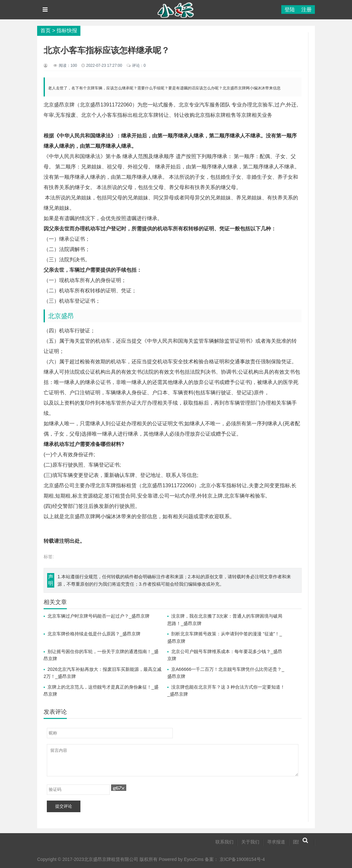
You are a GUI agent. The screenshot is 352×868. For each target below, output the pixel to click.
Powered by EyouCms (181, 859)
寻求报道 (276, 842)
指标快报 (67, 30)
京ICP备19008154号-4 (242, 859)
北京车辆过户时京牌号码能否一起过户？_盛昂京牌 (98, 616)
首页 (46, 30)
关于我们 (250, 842)
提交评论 (64, 806)
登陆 (290, 10)
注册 (306, 10)
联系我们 (224, 842)
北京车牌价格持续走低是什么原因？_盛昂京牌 (94, 634)
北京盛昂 (61, 316)
